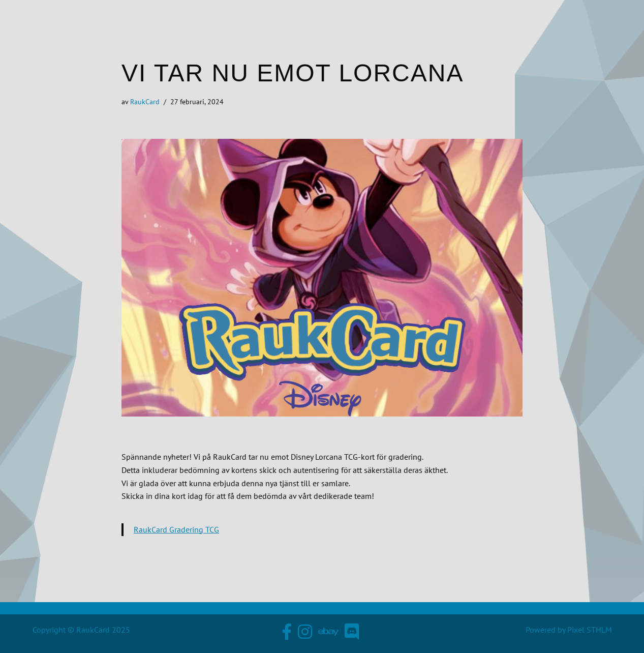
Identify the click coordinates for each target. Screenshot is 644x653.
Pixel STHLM (590, 630)
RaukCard (145, 101)
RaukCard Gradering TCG (176, 529)
